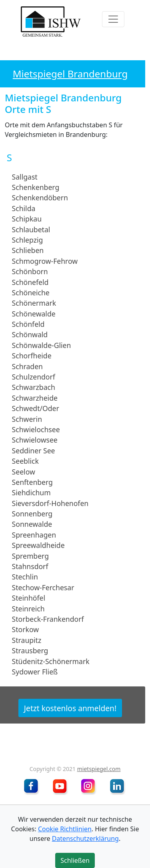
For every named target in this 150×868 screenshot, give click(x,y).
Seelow (24, 471)
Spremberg (30, 556)
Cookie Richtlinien (65, 829)
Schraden (27, 366)
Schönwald (30, 334)
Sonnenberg (32, 514)
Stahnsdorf (30, 566)
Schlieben (28, 250)
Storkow (25, 629)
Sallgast (25, 176)
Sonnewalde (32, 524)
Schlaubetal (31, 229)
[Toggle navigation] (113, 19)
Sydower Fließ (35, 672)
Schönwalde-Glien (42, 345)
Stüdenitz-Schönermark (51, 661)
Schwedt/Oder (36, 408)
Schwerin (27, 419)
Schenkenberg (36, 187)
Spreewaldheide (38, 545)
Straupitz (27, 640)
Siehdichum (31, 492)
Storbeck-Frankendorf (48, 619)
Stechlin (25, 577)
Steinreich (28, 608)
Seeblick (25, 461)
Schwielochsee (36, 429)
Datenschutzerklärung (85, 838)
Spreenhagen (34, 535)
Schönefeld (30, 282)
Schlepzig (28, 240)
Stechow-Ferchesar (43, 587)
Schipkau (27, 219)
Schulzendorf (34, 377)
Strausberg (30, 651)
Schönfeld (28, 324)
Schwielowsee (35, 440)
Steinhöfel (29, 598)
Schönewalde (34, 313)
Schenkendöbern (40, 198)
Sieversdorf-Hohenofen (50, 503)
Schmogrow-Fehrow (45, 261)
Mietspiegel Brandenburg (70, 74)
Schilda (24, 208)
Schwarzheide (35, 398)
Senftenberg (32, 482)
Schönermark (34, 303)
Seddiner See (34, 451)
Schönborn (30, 271)
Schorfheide (32, 356)
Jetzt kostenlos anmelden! (70, 708)
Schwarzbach (34, 387)
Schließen (75, 860)
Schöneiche (31, 293)
